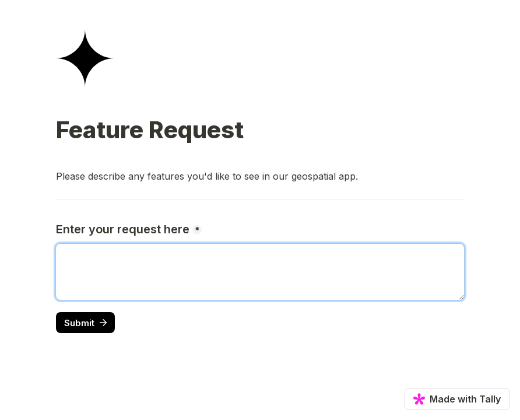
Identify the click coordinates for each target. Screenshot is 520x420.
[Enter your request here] (260, 272)
